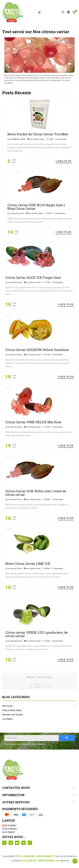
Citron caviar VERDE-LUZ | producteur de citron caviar (36, 634)
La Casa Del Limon (17, 213)
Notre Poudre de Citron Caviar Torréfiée (38, 134)
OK (67, 738)
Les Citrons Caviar (37, 139)
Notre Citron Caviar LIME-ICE (28, 564)
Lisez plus (64, 161)
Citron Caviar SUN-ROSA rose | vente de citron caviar (36, 493)
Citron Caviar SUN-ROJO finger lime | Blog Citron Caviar (36, 207)
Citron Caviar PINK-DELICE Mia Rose (33, 422)
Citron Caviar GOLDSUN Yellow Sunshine (37, 350)
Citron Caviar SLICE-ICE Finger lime (33, 277)
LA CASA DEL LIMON (17, 139)
